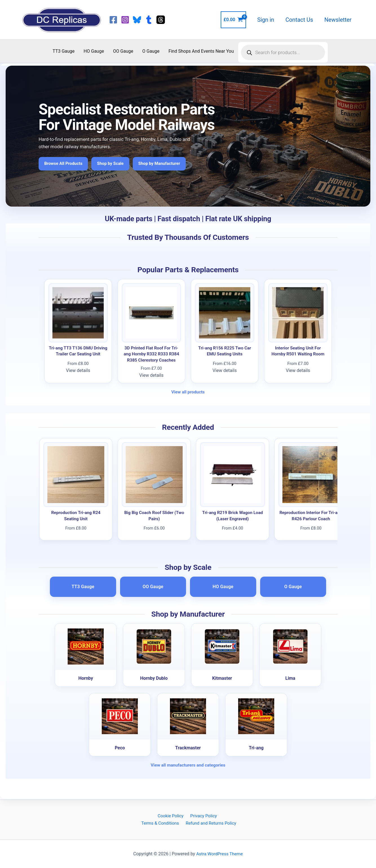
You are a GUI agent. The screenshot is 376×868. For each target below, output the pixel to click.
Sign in (266, 20)
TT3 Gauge (64, 51)
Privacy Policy (203, 815)
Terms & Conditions (161, 823)
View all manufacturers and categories (188, 765)
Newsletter (338, 20)
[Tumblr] (149, 20)
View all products (188, 392)
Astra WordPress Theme (220, 854)
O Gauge (151, 51)
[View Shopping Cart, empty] (233, 20)
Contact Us (299, 20)
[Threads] (161, 20)
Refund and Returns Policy (211, 823)
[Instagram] (125, 20)
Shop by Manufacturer (164, 164)
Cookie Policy (171, 815)
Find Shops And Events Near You (201, 51)
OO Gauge (123, 51)
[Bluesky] (137, 20)
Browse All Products (64, 164)
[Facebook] (113, 20)
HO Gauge (94, 51)
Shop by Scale (113, 164)
